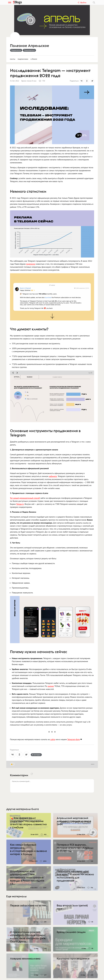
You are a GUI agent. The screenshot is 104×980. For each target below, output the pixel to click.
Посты (13, 59)
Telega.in (20, 504)
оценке (51, 686)
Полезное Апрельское (30, 46)
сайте (53, 739)
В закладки (36, 755)
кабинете (53, 476)
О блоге (34, 59)
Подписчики (23, 59)
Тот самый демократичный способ (25, 498)
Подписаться (16, 50)
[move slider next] (17, 373)
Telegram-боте (73, 739)
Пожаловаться (29, 50)
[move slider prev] (13, 373)
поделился (31, 264)
